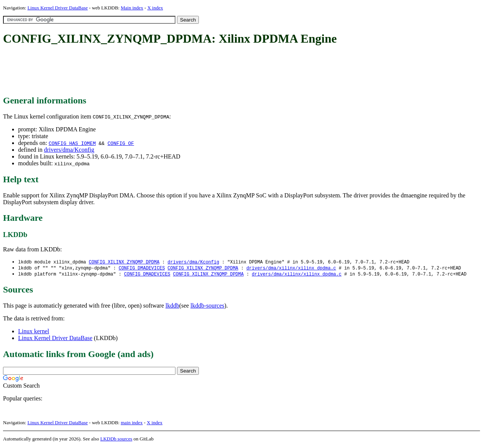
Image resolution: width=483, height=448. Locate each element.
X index (155, 8)
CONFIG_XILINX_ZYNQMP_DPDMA (124, 262)
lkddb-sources (208, 307)
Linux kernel (34, 332)
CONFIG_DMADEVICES (142, 269)
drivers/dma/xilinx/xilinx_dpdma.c (291, 269)
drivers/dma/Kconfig (69, 150)
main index (132, 424)
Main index (132, 8)
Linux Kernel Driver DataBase (58, 8)
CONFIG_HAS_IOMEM (72, 143)
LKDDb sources (116, 440)
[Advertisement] (140, 71)
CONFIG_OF (121, 143)
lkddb (172, 307)
